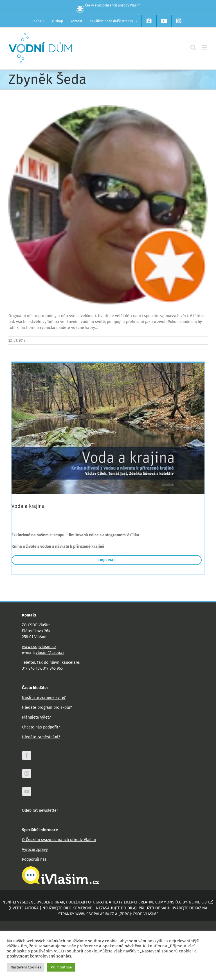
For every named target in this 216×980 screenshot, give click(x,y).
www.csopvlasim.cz (39, 647)
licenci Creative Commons (149, 902)
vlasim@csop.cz (50, 653)
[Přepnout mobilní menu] (205, 47)
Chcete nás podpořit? (41, 727)
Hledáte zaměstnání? (41, 737)
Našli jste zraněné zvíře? (44, 698)
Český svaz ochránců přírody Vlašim (108, 5)
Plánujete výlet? (36, 717)
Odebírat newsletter (40, 810)
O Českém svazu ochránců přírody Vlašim (59, 840)
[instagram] (27, 773)
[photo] (108, 205)
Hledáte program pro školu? (47, 707)
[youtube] (27, 791)
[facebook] (27, 755)
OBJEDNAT (107, 560)
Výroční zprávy (35, 850)
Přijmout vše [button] (61, 967)
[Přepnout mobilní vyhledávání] (193, 47)
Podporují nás (34, 859)
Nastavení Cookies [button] (26, 967)
